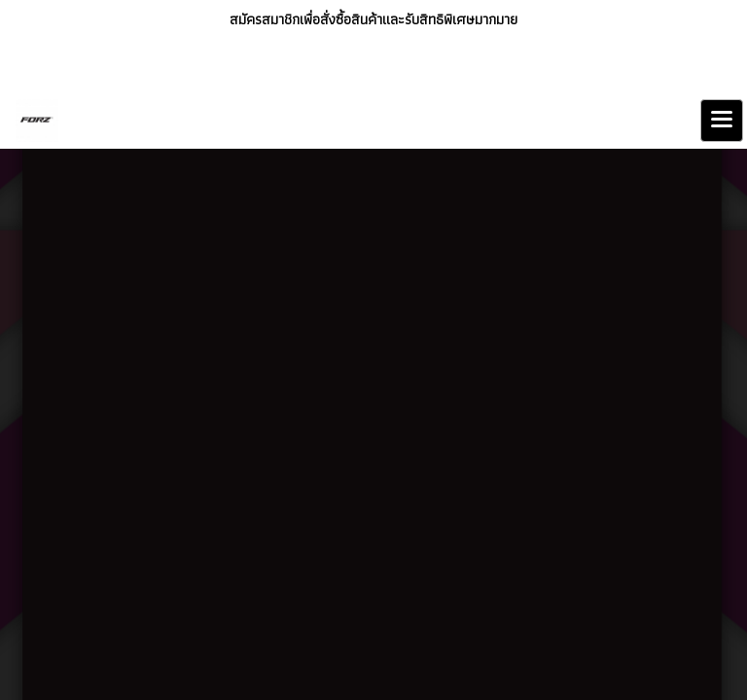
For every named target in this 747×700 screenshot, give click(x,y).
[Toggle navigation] (722, 121)
